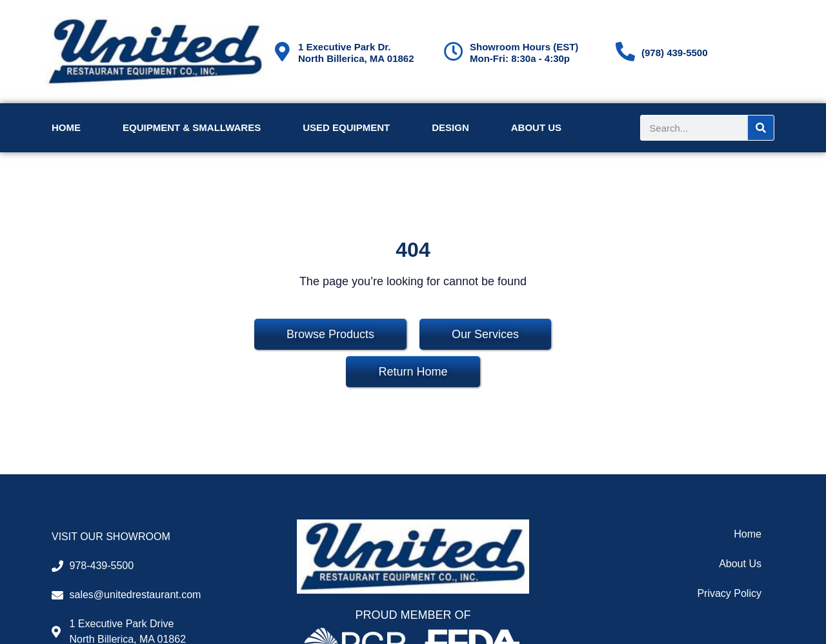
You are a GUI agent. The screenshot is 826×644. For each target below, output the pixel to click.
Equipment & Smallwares (192, 127)
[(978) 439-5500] (625, 52)
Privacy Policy (729, 593)
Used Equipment (346, 127)
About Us (536, 127)
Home (66, 127)
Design (450, 127)
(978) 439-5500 (675, 53)
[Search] (761, 128)
